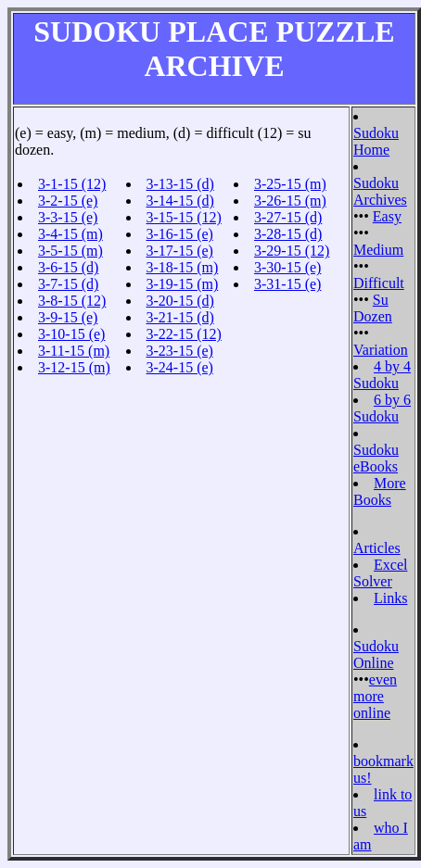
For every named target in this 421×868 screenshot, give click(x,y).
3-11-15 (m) (74, 351)
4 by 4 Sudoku (382, 375)
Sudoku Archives (380, 191)
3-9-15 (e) (68, 317)
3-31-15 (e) (287, 284)
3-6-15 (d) (68, 267)
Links (390, 598)
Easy (387, 216)
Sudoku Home (376, 141)
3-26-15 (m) (290, 201)
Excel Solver (380, 573)
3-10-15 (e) (71, 334)
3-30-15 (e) (287, 267)
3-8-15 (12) (72, 301)
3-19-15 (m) (183, 284)
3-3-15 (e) (68, 217)
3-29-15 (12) (292, 251)
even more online (375, 696)
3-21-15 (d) (180, 317)
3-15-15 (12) (184, 217)
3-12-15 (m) (74, 367)
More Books (380, 491)
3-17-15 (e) (180, 251)
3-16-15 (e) (180, 234)
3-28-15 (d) (288, 234)
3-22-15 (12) (184, 334)
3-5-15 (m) (70, 251)
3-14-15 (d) (180, 201)
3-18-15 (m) (183, 267)
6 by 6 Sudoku (382, 408)
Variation (381, 350)
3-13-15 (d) (180, 184)
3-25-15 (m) (290, 184)
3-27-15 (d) (288, 217)
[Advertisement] (289, 351)
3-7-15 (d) (68, 284)
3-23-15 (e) (180, 351)
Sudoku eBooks (376, 458)
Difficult (379, 283)
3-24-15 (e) (180, 367)
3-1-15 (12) (72, 184)
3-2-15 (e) (68, 201)
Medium (378, 250)
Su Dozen (373, 308)
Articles (377, 548)
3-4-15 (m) (70, 234)
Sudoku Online (376, 654)
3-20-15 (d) (180, 301)
